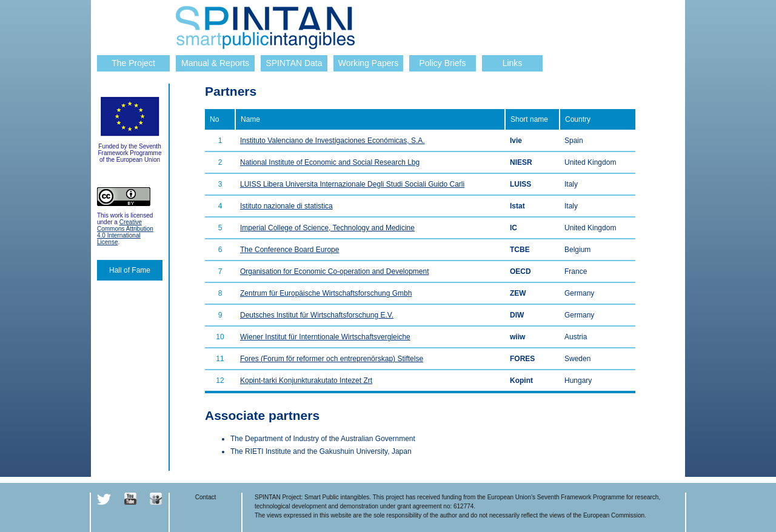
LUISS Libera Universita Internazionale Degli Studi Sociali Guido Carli (352, 184)
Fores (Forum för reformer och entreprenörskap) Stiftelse (332, 359)
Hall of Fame (130, 270)
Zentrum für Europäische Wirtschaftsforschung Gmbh (326, 293)
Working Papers (368, 63)
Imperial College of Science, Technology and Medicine (327, 228)
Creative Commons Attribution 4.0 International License (125, 232)
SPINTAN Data (294, 63)
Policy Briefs (442, 63)
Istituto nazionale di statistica (286, 206)
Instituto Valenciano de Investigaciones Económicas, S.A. (333, 141)
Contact (206, 497)
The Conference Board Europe (289, 250)
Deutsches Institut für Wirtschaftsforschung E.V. (317, 315)
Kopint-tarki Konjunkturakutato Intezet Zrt (306, 381)
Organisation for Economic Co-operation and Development (335, 271)
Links (513, 63)
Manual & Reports (215, 63)
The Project (133, 63)
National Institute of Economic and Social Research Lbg (330, 162)
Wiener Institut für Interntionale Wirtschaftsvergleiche (325, 337)
